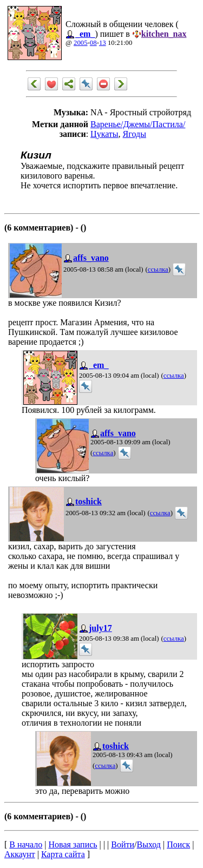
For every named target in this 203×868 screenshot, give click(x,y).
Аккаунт (20, 854)
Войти (123, 844)
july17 (100, 628)
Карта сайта (63, 854)
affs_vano (91, 258)
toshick (89, 501)
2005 (81, 43)
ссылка (158, 269)
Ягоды (135, 134)
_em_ (85, 34)
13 (103, 43)
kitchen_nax (164, 34)
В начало (26, 844)
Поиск (178, 844)
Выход (149, 844)
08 (93, 43)
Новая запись (73, 844)
